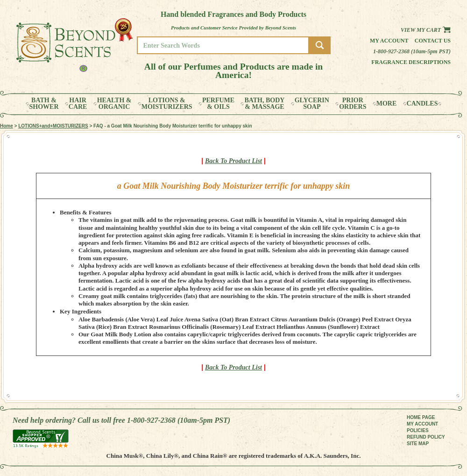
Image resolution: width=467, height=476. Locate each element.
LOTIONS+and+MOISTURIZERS (53, 126)
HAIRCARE (78, 104)
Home (7, 126)
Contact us (433, 41)
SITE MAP (418, 444)
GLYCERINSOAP (312, 104)
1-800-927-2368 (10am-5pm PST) (412, 51)
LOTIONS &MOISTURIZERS (167, 104)
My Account (389, 41)
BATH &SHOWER (44, 104)
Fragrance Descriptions (411, 62)
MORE (387, 104)
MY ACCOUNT (422, 424)
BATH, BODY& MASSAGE (264, 104)
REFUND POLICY (426, 437)
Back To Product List (233, 161)
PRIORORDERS (353, 104)
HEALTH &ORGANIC (114, 104)
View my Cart (426, 30)
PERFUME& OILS (218, 104)
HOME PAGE (421, 417)
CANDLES (422, 104)
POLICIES (418, 430)
